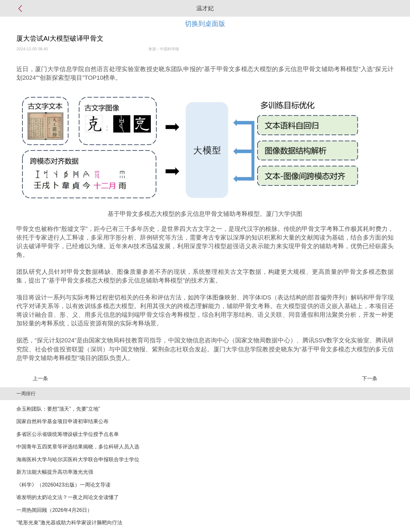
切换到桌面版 (205, 24)
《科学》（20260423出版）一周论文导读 (63, 485)
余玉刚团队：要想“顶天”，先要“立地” (58, 409)
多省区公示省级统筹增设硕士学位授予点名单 (68, 434)
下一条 (370, 378)
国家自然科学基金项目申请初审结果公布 (62, 421)
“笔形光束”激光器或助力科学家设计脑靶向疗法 (69, 523)
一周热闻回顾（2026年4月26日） (54, 510)
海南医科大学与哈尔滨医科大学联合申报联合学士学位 (78, 459)
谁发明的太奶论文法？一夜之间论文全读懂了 (68, 497)
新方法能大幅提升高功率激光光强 (55, 472)
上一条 (40, 378)
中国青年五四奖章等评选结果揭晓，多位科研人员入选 (78, 447)
